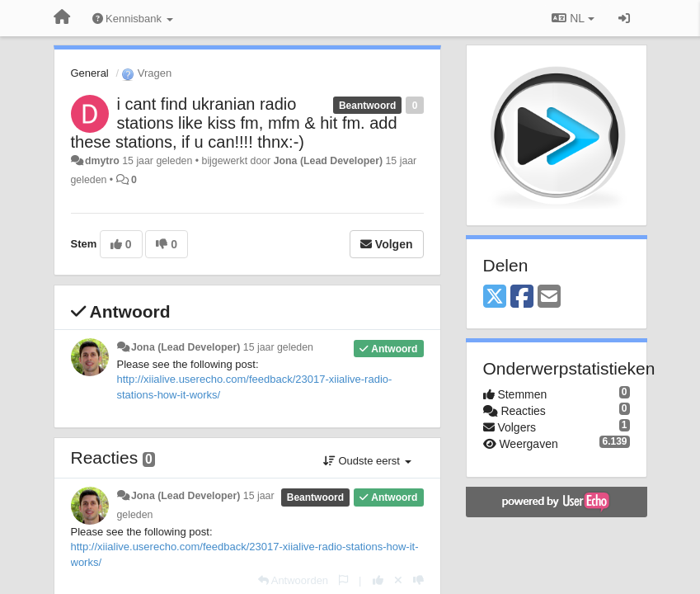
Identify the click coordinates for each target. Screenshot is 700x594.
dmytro (102, 161)
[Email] (549, 297)
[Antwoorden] (293, 580)
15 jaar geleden (278, 347)
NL (573, 18)
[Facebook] (522, 297)
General (90, 73)
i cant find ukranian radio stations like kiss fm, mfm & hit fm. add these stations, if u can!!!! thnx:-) (234, 123)
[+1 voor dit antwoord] (378, 580)
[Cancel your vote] (398, 580)
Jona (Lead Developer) (328, 161)
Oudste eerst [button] (367, 461)
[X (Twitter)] (495, 297)
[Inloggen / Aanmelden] (624, 18)
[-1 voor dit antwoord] (418, 580)
